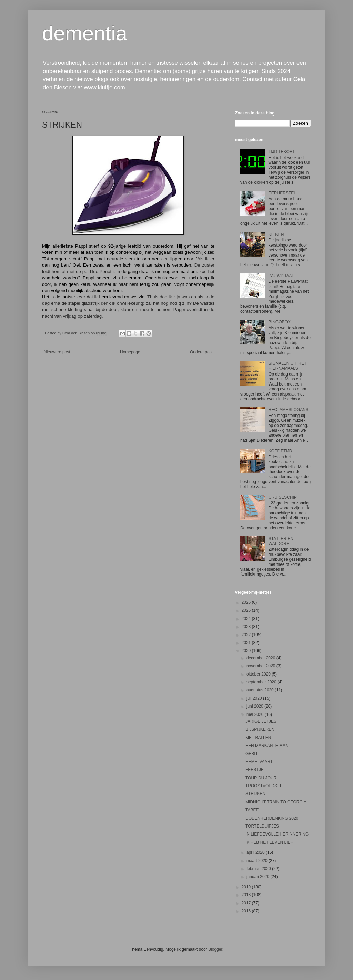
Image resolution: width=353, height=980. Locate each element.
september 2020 (262, 682)
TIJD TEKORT (282, 152)
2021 (247, 643)
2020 (247, 651)
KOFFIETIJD (280, 451)
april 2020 (256, 852)
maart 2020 (258, 861)
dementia (85, 33)
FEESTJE (255, 770)
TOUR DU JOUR (261, 778)
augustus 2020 (261, 690)
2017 (247, 903)
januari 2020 (258, 877)
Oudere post (201, 352)
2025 (247, 610)
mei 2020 (256, 714)
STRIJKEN (255, 794)
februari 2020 (259, 869)
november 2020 (261, 666)
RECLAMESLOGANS (289, 410)
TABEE (252, 810)
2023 (247, 627)
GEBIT (252, 754)
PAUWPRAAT (281, 276)
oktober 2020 (259, 674)
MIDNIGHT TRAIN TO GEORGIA (276, 802)
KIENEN (276, 234)
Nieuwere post (57, 352)
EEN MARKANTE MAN (267, 746)
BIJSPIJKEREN (260, 729)
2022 (247, 635)
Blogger (215, 949)
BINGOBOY (280, 322)
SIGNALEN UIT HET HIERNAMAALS (288, 366)
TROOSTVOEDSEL (264, 786)
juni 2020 (255, 706)
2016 (247, 911)
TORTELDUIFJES (262, 826)
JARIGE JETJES (261, 721)
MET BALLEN (258, 738)
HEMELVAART (259, 762)
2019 (247, 887)
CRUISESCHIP (283, 497)
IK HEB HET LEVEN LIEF (269, 842)
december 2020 (261, 658)
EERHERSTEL (282, 193)
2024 (247, 619)
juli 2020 (255, 698)
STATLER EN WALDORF (281, 541)
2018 (247, 895)
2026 (247, 602)
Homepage (130, 352)
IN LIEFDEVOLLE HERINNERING (277, 834)
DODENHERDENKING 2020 (272, 818)
